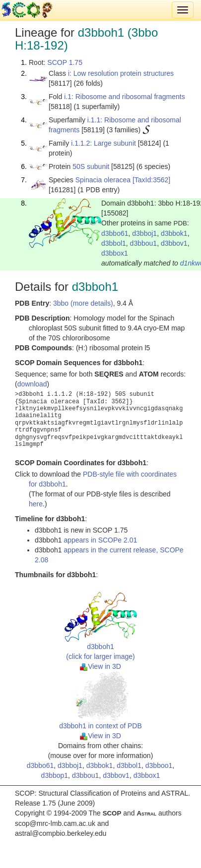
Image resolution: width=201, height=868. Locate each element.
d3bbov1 (174, 243)
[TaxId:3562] (151, 180)
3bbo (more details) (83, 303)
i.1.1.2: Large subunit (103, 143)
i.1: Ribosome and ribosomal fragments (125, 97)
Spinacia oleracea (103, 180)
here (36, 504)
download (32, 384)
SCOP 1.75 (65, 62)
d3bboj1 (144, 233)
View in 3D (100, 666)
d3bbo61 (115, 233)
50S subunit (91, 166)
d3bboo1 (159, 765)
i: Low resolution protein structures (121, 73)
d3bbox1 (115, 253)
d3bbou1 (144, 243)
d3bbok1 (174, 233)
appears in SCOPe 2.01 (100, 540)
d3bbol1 (114, 243)
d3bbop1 (55, 775)
